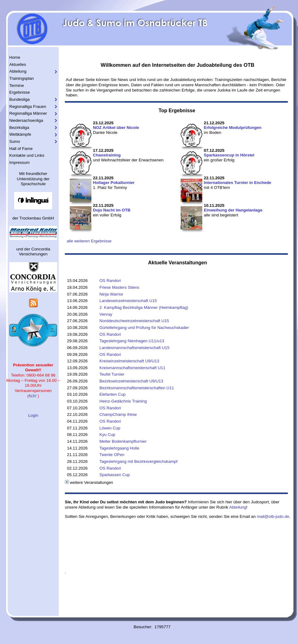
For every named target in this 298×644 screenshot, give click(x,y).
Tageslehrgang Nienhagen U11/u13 (132, 341)
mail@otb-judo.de (273, 516)
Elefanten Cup (112, 394)
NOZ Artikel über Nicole (116, 128)
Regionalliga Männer (28, 113)
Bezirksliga (19, 128)
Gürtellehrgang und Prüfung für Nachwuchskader (144, 328)
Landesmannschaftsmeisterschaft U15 (134, 348)
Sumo (15, 141)
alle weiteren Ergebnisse (89, 241)
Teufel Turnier (112, 374)
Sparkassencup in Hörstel (229, 155)
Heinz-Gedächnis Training (123, 401)
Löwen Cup (110, 428)
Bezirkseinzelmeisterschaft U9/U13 (131, 381)
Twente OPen (112, 455)
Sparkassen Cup (115, 475)
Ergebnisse (20, 92)
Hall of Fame (21, 149)
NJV (33, 396)
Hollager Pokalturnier (114, 183)
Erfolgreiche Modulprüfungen (233, 128)
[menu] (33, 110)
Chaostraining (107, 155)
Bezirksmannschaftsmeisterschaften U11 (137, 388)
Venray (106, 314)
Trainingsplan (22, 78)
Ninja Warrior (111, 294)
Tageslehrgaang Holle (119, 448)
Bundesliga (19, 99)
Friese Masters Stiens (119, 287)
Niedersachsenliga (26, 120)
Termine (17, 85)
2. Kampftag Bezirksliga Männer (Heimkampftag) (144, 307)
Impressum (19, 162)
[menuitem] (33, 58)
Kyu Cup (107, 435)
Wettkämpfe (20, 134)
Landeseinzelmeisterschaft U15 (128, 301)
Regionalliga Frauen (28, 107)
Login (33, 415)
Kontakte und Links (27, 155)
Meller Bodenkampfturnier (123, 441)
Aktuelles (18, 64)
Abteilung (18, 71)
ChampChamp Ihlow (118, 414)
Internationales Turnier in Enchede (237, 183)
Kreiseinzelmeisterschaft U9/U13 (129, 361)
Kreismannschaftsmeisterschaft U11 (132, 368)
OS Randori (110, 281)
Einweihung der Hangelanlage (233, 210)
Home (15, 57)
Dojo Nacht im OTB (112, 210)
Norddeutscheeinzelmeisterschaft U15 (134, 321)
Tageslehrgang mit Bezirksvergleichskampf (139, 461)
